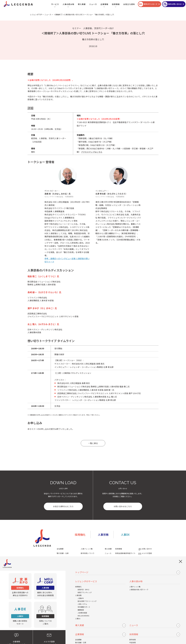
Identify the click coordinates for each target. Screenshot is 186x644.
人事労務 (78, 595)
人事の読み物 (68, 4)
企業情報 (104, 4)
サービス (55, 4)
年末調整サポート (84, 607)
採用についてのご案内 (45, 615)
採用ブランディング (85, 592)
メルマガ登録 (145, 553)
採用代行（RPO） (84, 590)
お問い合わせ (145, 549)
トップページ (82, 572)
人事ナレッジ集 (135, 587)
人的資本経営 (82, 613)
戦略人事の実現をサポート (20, 615)
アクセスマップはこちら (92, 152)
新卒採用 (133, 640)
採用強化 (78, 587)
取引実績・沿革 (81, 642)
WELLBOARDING (83, 616)
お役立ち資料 (129, 4)
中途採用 (133, 642)
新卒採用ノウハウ (88, 553)
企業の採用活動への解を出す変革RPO (20, 586)
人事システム (82, 604)
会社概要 (78, 640)
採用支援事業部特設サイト (125, 553)
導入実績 (82, 4)
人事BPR (81, 598)
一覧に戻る (93, 443)
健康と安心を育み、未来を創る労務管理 (45, 586)
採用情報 (116, 4)
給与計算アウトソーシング (87, 601)
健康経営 (81, 610)
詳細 (30, 108)
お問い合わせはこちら (123, 506)
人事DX (78, 619)
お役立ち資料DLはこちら (63, 506)
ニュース (93, 4)
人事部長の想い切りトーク (139, 590)
